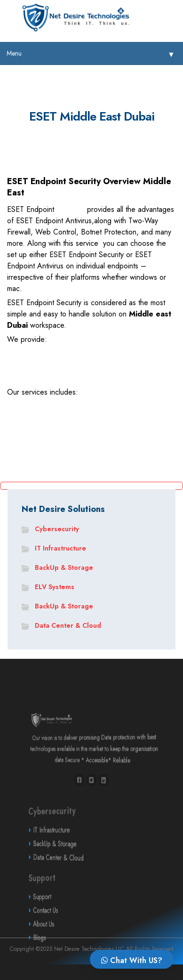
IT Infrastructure (60, 548)
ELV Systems (55, 587)
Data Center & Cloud (68, 625)
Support (70, 911)
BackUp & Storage (64, 567)
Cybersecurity (57, 529)
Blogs (69, 952)
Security (71, 210)
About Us (71, 939)
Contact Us (71, 925)
